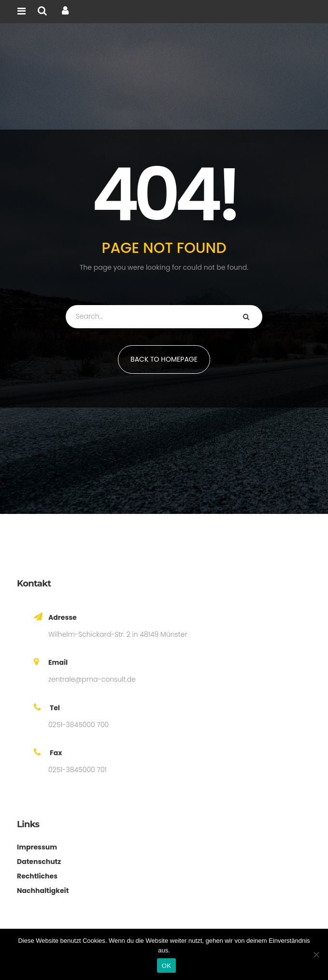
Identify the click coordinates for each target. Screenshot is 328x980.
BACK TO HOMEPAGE (164, 359)
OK (166, 966)
